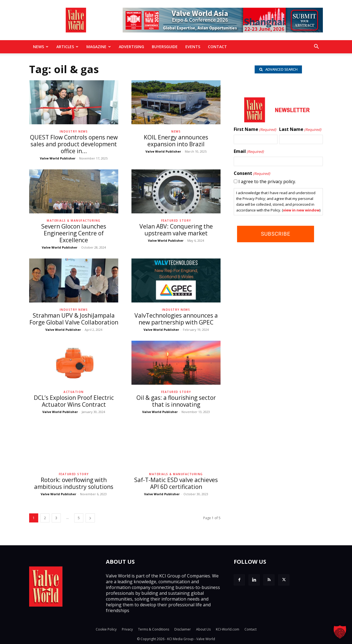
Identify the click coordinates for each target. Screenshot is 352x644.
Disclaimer (183, 629)
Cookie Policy (106, 629)
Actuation (74, 392)
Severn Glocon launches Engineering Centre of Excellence (74, 233)
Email (249, 152)
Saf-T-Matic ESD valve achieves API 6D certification (176, 483)
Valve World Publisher (58, 158)
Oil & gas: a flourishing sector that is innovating (176, 401)
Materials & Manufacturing (74, 221)
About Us (203, 629)
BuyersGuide (165, 47)
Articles (67, 47)
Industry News (74, 131)
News (41, 47)
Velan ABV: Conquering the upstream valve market (176, 230)
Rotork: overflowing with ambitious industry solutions (74, 483)
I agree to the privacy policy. (267, 182)
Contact (217, 47)
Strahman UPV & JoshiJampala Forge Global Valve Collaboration (74, 319)
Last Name (300, 130)
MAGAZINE (99, 47)
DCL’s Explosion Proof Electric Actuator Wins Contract (74, 401)
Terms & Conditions (154, 629)
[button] (316, 47)
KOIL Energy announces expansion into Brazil (176, 141)
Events (193, 47)
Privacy (127, 629)
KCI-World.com (228, 629)
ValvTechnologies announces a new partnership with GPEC (176, 319)
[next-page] (90, 518)
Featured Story (176, 221)
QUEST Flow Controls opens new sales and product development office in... (74, 144)
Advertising (131, 47)
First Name (255, 130)
